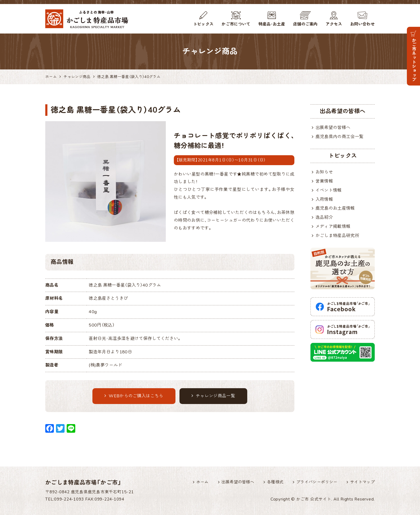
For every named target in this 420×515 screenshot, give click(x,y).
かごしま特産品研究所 (337, 236)
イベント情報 (329, 190)
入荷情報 (324, 199)
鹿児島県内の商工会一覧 (340, 137)
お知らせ (324, 172)
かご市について (236, 24)
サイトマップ (362, 482)
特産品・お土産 (272, 24)
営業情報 (324, 181)
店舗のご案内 (305, 24)
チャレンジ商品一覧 (213, 396)
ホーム (202, 482)
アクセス (334, 24)
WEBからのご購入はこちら (134, 396)
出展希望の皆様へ (333, 128)
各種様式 (275, 482)
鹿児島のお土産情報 (335, 208)
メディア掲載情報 (333, 227)
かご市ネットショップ (414, 60)
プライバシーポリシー (317, 482)
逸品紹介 (324, 217)
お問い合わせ (362, 24)
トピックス (203, 24)
